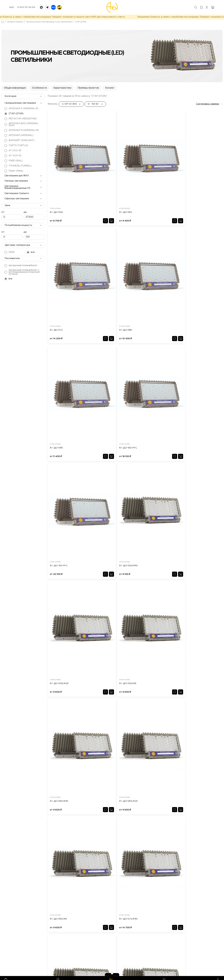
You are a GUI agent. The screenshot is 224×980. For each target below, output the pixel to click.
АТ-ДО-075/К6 (190, 424)
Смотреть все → (214, 634)
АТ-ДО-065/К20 (191, 343)
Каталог (110, 92)
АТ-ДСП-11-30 (144, 795)
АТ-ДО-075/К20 (147, 424)
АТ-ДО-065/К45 (147, 343)
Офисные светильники (17, 203)
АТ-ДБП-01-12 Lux (102, 713)
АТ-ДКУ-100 (10, 713)
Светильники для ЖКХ (17, 180)
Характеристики (62, 92)
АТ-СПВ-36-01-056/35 (105, 795)
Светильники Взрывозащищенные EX (17, 191)
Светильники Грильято (17, 197)
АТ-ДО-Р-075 (145, 505)
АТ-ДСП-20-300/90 (148, 713)
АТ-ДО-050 (56, 181)
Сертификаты (108, 948)
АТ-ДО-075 (144, 181)
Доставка (81, 953)
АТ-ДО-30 (54, 795)
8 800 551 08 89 (26, 7)
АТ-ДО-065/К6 (58, 424)
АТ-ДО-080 (188, 181)
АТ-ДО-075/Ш (58, 505)
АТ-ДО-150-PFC (147, 262)
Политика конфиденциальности (205, 975)
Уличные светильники (16, 185)
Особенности (39, 92)
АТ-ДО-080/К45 (191, 505)
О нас (79, 938)
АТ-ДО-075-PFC (103, 505)
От (3, 216)
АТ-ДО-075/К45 (103, 424)
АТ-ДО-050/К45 (191, 262)
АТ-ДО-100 (187, 713)
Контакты (106, 953)
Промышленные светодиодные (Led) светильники (49, 26)
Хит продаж (82, 943)
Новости (105, 943)
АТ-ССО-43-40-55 (191, 795)
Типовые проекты (110, 938)
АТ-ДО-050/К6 (102, 343)
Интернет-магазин (15, 26)
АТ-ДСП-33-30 (12, 795)
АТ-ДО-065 (100, 181)
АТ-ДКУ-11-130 (56, 713)
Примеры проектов (88, 92)
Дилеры (80, 948)
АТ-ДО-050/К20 (59, 343)
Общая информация (15, 92)
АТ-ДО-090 (56, 262)
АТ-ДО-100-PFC (103, 262)
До (25, 216)
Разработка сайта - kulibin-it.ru (171, 975)
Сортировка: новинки (208, 108)
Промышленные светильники (20, 107)
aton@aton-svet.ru (34, 956)
